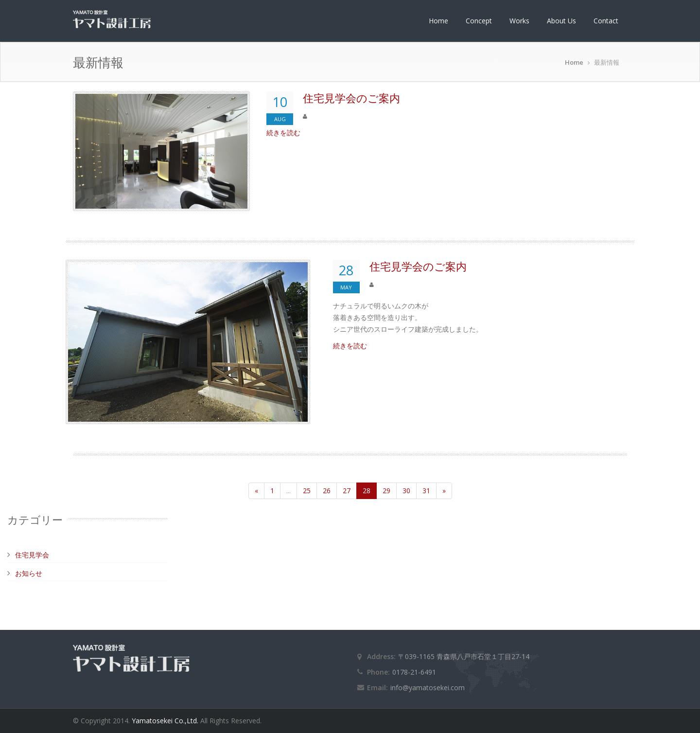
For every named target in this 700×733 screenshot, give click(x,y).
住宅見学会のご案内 (351, 97)
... (289, 491)
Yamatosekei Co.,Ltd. (166, 721)
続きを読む (283, 133)
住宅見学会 (32, 555)
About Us (561, 21)
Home (438, 21)
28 (367, 491)
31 (426, 491)
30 (406, 491)
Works (519, 21)
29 (386, 491)
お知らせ (29, 573)
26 (327, 491)
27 (347, 491)
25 (307, 491)
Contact (606, 21)
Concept (479, 21)
